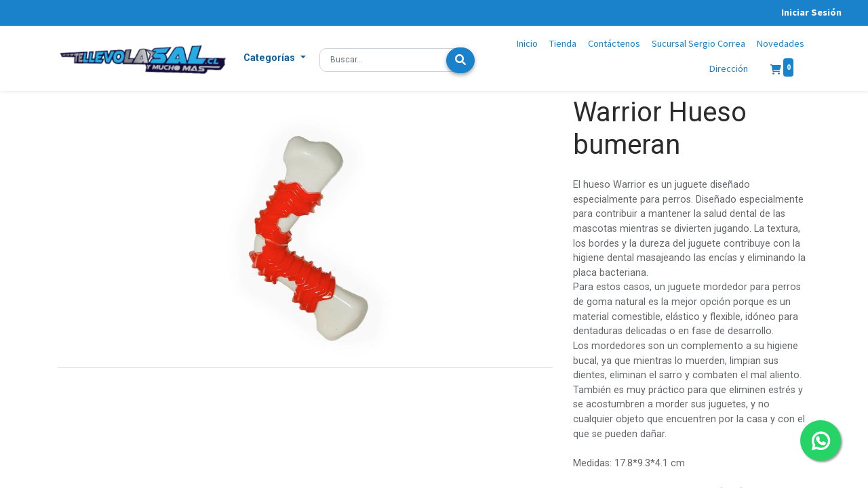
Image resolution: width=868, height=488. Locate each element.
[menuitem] (528, 44)
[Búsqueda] (460, 60)
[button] (275, 58)
